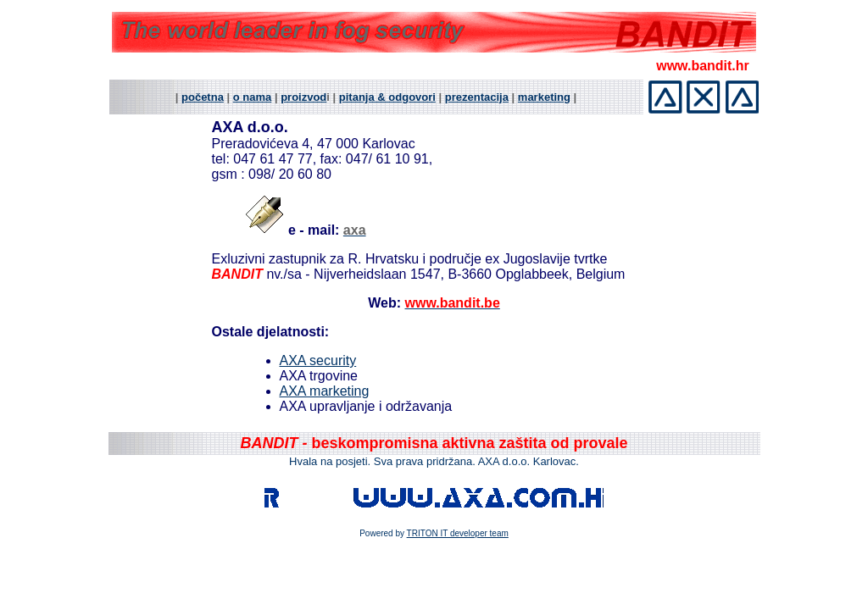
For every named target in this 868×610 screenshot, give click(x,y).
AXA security (318, 360)
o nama (253, 97)
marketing (544, 97)
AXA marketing (325, 391)
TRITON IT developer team (458, 533)
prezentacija (477, 97)
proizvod (303, 97)
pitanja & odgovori (387, 97)
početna (203, 97)
